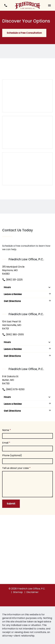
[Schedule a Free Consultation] (24, 33)
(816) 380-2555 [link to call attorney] (13, 335)
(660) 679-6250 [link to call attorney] (13, 389)
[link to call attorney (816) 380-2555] (6, 5)
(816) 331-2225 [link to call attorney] (12, 280)
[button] (49, 5)
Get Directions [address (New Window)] (27, 301)
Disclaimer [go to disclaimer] (32, 592)
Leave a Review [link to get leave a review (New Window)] (27, 294)
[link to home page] (28, 5)
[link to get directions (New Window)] (27, 270)
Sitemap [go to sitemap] (18, 592)
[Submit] (11, 504)
